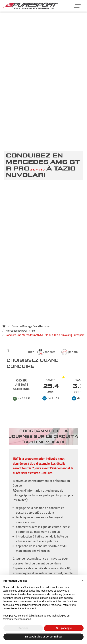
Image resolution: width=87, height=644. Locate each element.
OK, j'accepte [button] (64, 628)
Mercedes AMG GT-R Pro (20, 331)
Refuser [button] (23, 628)
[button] (76, 6)
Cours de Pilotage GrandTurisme (31, 326)
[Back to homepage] (5, 326)
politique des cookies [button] (61, 598)
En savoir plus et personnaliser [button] (43, 637)
